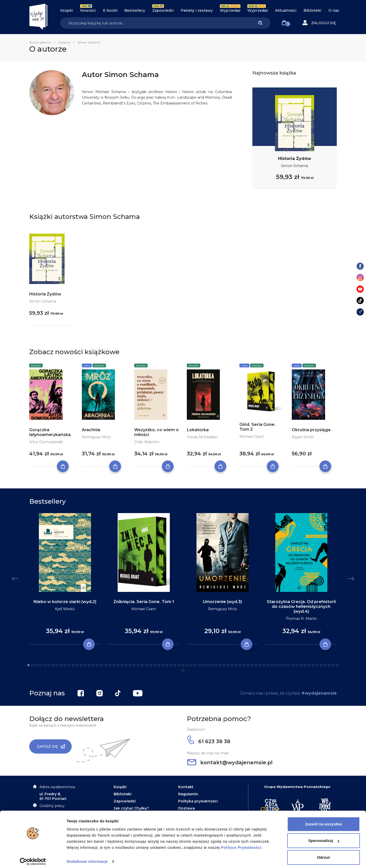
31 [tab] (150, 665)
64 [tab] (285, 665)
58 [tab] (260, 665)
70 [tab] (309, 665)
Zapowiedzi (163, 10)
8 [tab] (57, 665)
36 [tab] (171, 665)
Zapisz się (51, 746)
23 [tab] (118, 665)
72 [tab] (317, 665)
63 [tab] (281, 665)
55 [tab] (248, 665)
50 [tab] (228, 665)
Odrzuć (324, 854)
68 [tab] (301, 665)
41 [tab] (191, 665)
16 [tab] (89, 665)
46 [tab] (211, 665)
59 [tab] (264, 665)
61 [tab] (272, 665)
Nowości (88, 10)
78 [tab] (183, 670)
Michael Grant (252, 437)
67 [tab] (297, 665)
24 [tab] (122, 665)
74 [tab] (325, 665)
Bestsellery (135, 10)
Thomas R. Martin (301, 619)
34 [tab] (163, 665)
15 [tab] (85, 665)
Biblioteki (312, 10)
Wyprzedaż (230, 10)
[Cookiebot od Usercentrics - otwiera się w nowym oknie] (33, 858)
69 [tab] (305, 665)
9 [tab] (61, 665)
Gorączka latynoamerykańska (50, 432)
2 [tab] (33, 665)
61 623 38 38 (209, 741)
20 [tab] (106, 665)
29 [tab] (142, 665)
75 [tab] (329, 665)
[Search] (155, 23)
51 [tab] (232, 665)
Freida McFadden (202, 437)
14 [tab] (81, 665)
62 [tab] (277, 665)
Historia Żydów (295, 159)
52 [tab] (236, 665)
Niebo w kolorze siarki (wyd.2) (65, 602)
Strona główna (40, 42)
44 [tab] (203, 665)
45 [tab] (207, 665)
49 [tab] (224, 665)
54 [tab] (244, 665)
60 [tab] (268, 665)
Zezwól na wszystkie (324, 821)
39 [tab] (183, 665)
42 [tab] (195, 665)
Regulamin (188, 794)
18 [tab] (98, 665)
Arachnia (91, 430)
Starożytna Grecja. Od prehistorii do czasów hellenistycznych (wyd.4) (301, 607)
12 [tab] (73, 665)
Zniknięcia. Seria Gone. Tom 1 (144, 602)
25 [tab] (126, 665)
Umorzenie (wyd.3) (222, 602)
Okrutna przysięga (311, 430)
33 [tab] (159, 665)
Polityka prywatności (198, 801)
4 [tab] (41, 665)
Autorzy (64, 42)
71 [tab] (313, 665)
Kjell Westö (65, 609)
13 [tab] (77, 665)
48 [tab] (220, 665)
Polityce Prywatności (241, 844)
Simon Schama (295, 166)
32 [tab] (155, 665)
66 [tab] (293, 665)
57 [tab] (256, 665)
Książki (67, 10)
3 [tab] (37, 665)
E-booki (110, 10)
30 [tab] (146, 665)
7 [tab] (53, 665)
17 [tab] (94, 665)
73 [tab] (321, 665)
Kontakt (186, 787)
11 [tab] (69, 665)
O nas (334, 10)
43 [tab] (199, 665)
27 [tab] (134, 665)
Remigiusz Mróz (96, 437)
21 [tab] (110, 665)
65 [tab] (289, 665)
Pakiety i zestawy (197, 10)
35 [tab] (167, 665)
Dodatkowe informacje (87, 858)
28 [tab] (138, 665)
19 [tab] (102, 665)
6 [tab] (49, 665)
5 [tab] (45, 665)
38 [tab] (179, 665)
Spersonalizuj (324, 837)
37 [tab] (175, 665)
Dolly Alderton (147, 442)
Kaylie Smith (303, 437)
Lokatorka (198, 430)
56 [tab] (252, 665)
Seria (87, 366)
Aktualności (286, 10)
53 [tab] (240, 665)
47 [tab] (216, 665)
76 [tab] (333, 665)
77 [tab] (338, 665)
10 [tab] (65, 665)
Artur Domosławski (46, 442)
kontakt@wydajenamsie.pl (230, 762)
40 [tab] (187, 665)
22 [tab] (114, 665)
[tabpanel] (65, 579)
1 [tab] (28, 665)
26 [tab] (130, 665)
